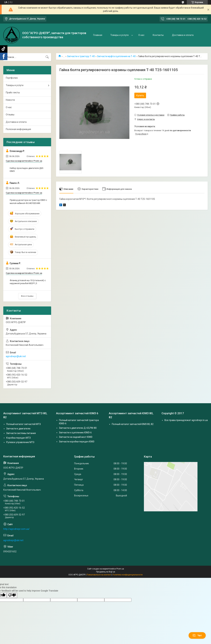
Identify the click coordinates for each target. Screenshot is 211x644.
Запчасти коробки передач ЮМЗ (77, 442)
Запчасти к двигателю (18, 429)
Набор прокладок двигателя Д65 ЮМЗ (26, 170)
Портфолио (12, 78)
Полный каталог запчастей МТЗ (23, 424)
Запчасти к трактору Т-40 (81, 56)
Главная (98, 35)
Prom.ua (120, 569)
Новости (10, 100)
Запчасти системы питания (21, 433)
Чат (197, 635)
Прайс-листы (13, 92)
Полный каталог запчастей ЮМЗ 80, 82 (133, 424)
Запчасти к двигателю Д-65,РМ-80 (78, 428)
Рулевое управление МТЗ (20, 442)
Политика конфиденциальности (128, 575)
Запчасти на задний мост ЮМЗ (76, 437)
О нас (141, 35)
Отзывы (10, 115)
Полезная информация (18, 129)
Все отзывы (27, 296)
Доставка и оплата (183, 35)
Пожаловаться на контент (99, 575)
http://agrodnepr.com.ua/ (16, 529)
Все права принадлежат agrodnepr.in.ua (186, 420)
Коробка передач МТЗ (18, 438)
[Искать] (47, 57)
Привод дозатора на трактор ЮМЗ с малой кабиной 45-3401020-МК (28, 202)
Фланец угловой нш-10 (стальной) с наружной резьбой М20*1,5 (28, 282)
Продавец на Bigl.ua (106, 572)
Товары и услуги (120, 35)
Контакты (158, 35)
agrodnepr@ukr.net (16, 356)
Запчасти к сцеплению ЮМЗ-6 (75, 433)
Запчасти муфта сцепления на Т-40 (116, 56)
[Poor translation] (12, 595)
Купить (140, 95)
